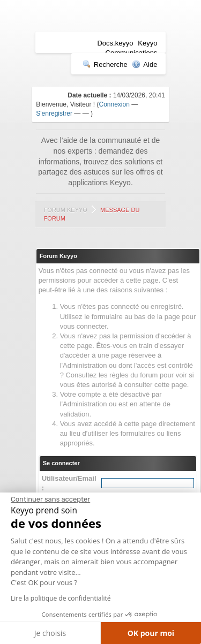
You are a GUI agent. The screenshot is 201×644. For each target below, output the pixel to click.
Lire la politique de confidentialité (61, 598)
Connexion (114, 104)
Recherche (105, 65)
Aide (144, 65)
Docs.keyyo (115, 43)
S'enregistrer (54, 113)
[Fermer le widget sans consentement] (50, 499)
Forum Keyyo (66, 210)
